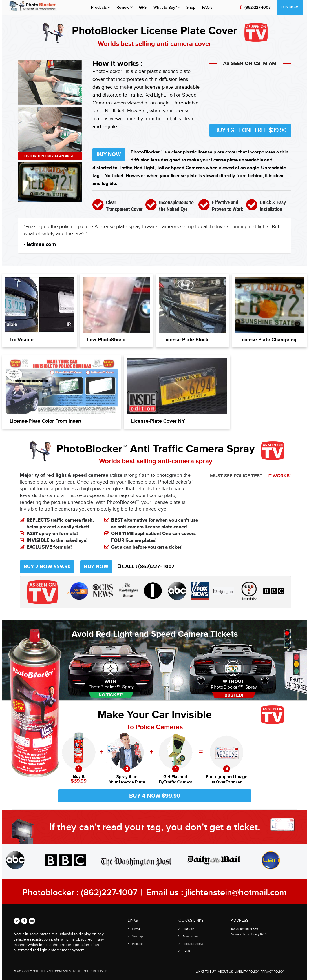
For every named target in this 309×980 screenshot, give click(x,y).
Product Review (193, 944)
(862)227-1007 (258, 7)
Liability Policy (247, 972)
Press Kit (188, 929)
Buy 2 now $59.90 (47, 567)
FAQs (186, 951)
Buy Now (290, 7)
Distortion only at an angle (50, 156)
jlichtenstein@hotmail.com (236, 893)
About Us (225, 972)
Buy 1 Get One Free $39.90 (250, 130)
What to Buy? (165, 7)
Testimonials (191, 936)
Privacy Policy (272, 972)
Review (123, 7)
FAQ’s (207, 7)
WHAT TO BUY (206, 972)
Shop (191, 7)
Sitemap (137, 936)
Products (99, 7)
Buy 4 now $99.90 (155, 796)
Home (136, 929)
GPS (143, 7)
